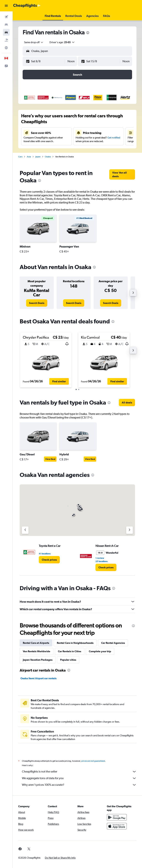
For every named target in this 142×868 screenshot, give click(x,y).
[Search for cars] (6, 32)
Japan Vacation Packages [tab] (38, 660)
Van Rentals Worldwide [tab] (37, 651)
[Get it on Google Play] (117, 817)
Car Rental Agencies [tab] (113, 643)
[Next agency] (129, 530)
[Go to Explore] (6, 48)
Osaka (48, 157)
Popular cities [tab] (68, 660)
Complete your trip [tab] (100, 651)
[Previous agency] (25, 530)
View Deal (50, 459)
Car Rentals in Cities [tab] (70, 651)
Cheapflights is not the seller (79, 772)
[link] (122, 174)
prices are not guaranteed (93, 761)
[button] (6, 6)
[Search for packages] (6, 40)
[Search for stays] (6, 25)
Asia (29, 157)
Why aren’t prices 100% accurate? (79, 785)
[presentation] (88, 33)
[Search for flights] (6, 17)
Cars (20, 157)
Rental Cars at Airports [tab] (36, 643)
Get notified (114, 138)
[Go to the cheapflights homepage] (27, 6)
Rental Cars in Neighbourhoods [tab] (75, 643)
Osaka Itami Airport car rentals (38, 678)
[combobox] (34, 42)
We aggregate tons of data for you (79, 778)
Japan (38, 157)
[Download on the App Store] (117, 826)
